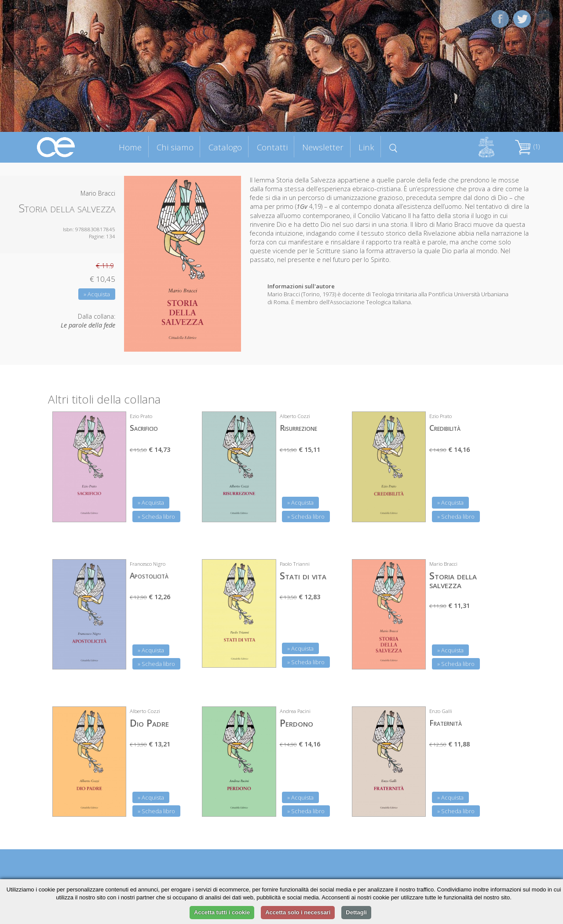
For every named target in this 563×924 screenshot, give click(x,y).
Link (366, 147)
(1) (527, 147)
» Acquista (97, 294)
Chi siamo (175, 147)
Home (130, 147)
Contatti (272, 147)
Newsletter (323, 147)
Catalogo (225, 147)
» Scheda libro (156, 517)
